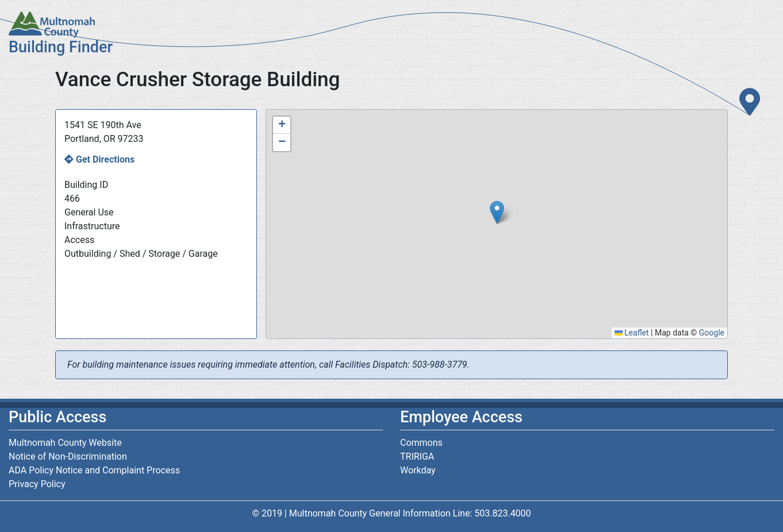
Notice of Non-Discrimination (68, 456)
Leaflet (632, 333)
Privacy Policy (37, 484)
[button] (497, 212)
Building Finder (61, 47)
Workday (418, 470)
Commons (421, 443)
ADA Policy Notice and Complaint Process (94, 470)
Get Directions (105, 159)
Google (712, 333)
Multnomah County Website (65, 443)
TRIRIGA (417, 456)
